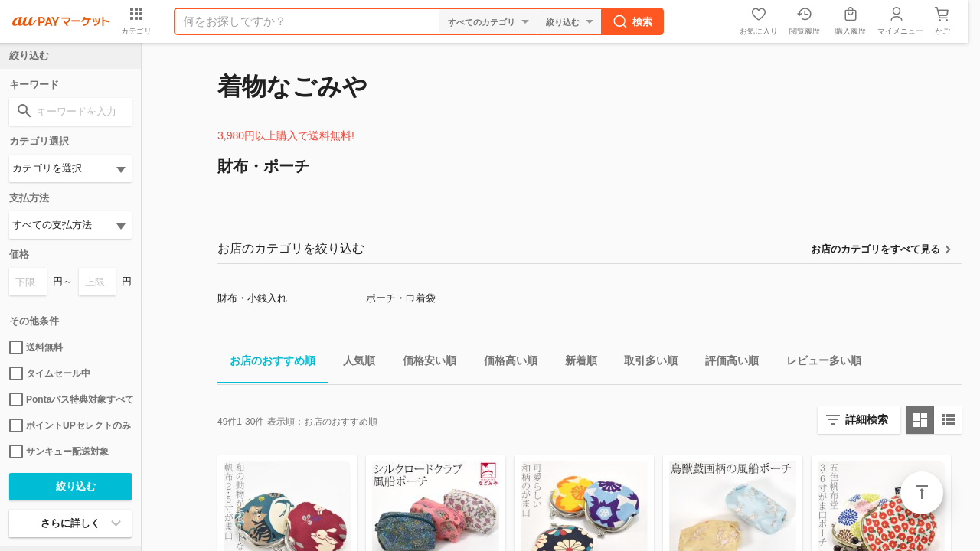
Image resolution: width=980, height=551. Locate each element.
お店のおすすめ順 (266, 363)
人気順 (353, 363)
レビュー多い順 (818, 363)
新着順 (575, 363)
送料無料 (36, 347)
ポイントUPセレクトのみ (70, 425)
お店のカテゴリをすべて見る (875, 249)
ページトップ (922, 493)
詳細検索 (867, 419)
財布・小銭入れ (252, 298)
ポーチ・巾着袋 (401, 298)
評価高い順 (726, 363)
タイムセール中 (50, 373)
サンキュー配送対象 (59, 452)
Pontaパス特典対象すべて (70, 399)
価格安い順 (423, 363)
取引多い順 (645, 363)
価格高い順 (505, 363)
